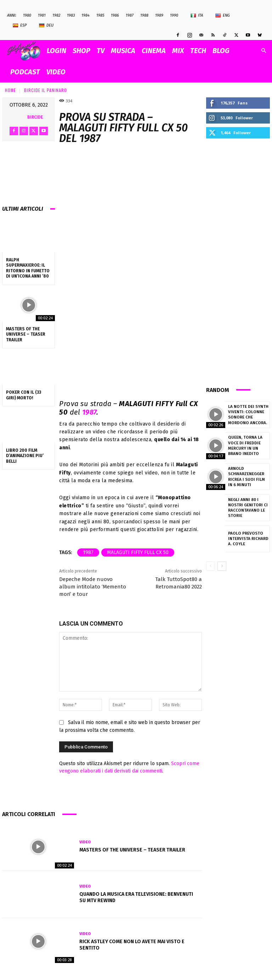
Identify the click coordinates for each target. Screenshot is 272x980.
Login (56, 51)
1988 (144, 15)
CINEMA (154, 51)
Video (85, 842)
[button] (263, 51)
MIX (178, 51)
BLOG (221, 51)
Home (10, 90)
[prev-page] (211, 566)
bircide (35, 117)
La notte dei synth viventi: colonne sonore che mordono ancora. (246, 415)
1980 (27, 15)
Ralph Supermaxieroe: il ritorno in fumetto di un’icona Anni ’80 (28, 268)
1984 (86, 15)
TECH (198, 51)
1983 (71, 15)
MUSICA (123, 51)
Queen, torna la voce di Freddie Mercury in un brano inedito (244, 445)
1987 (130, 15)
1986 (115, 15)
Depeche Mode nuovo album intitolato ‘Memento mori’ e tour (93, 587)
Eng (223, 16)
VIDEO (56, 72)
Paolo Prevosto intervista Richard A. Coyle (248, 539)
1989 (159, 15)
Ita (197, 16)
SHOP (81, 51)
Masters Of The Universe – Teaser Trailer (26, 334)
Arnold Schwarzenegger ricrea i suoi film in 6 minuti (247, 477)
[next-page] (222, 566)
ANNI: (12, 15)
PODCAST (25, 72)
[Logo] (25, 51)
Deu (46, 25)
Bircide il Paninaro (46, 90)
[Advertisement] (238, 261)
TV (101, 51)
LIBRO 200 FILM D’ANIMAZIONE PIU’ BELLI (25, 456)
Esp (20, 25)
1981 (42, 15)
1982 (56, 15)
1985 (100, 15)
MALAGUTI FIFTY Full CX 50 (138, 552)
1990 (174, 15)
